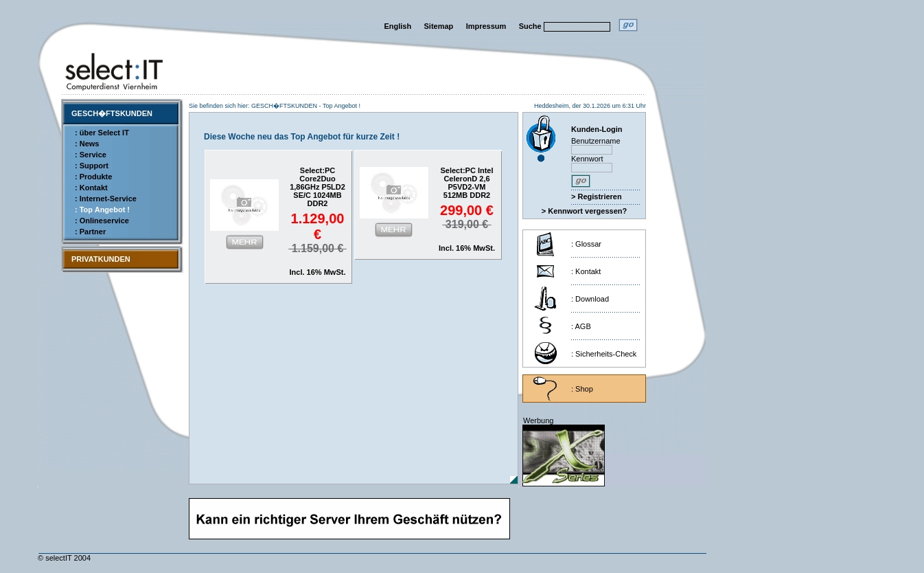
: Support (92, 166)
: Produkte (93, 177)
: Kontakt (91, 188)
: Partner (90, 232)
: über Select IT (102, 133)
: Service (91, 155)
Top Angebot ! (342, 106)
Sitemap (439, 26)
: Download (590, 299)
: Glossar (586, 244)
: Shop (582, 389)
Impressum (486, 26)
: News (87, 144)
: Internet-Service (106, 199)
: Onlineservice (102, 221)
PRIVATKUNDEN (101, 259)
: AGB (581, 326)
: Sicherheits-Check (604, 354)
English (397, 26)
